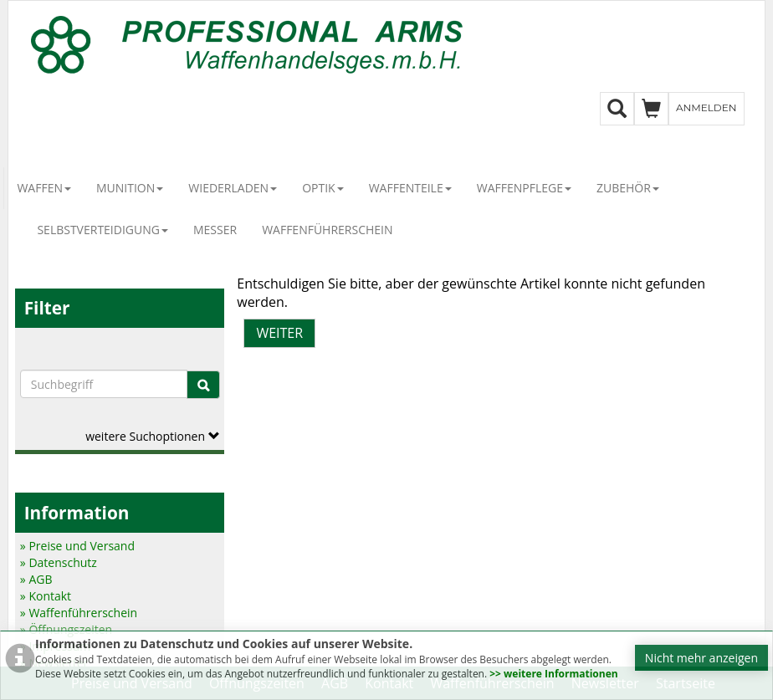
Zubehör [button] (628, 188)
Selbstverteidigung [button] (102, 230)
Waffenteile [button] (410, 188)
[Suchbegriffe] (104, 384)
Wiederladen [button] (233, 188)
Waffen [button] (44, 188)
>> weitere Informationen (553, 674)
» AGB (36, 579)
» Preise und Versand (77, 546)
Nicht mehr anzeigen (701, 658)
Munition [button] (130, 188)
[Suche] (203, 385)
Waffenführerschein (327, 230)
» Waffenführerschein (79, 613)
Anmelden (706, 107)
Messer (215, 230)
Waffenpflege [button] (524, 188)
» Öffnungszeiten (66, 629)
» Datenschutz (59, 562)
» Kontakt (46, 596)
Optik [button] (323, 188)
